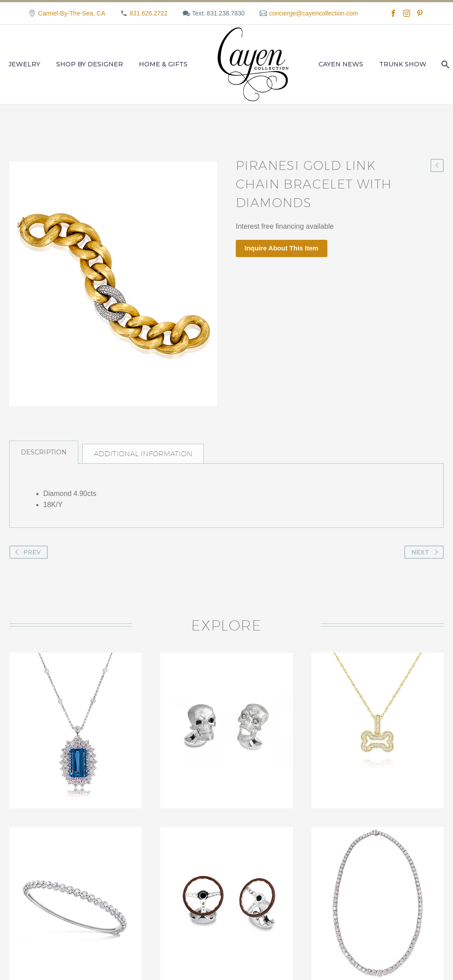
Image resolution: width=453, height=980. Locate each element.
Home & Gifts (163, 64)
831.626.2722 (149, 13)
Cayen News (341, 64)
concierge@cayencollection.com (313, 13)
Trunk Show (403, 64)
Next (426, 562)
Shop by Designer (90, 64)
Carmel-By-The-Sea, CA (72, 13)
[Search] (444, 64)
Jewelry (24, 64)
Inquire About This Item (282, 248)
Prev (26, 562)
